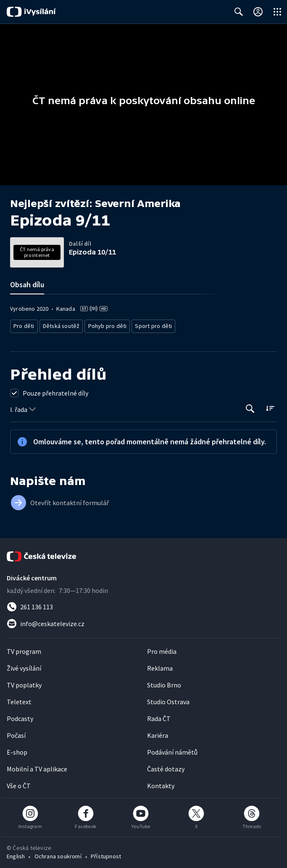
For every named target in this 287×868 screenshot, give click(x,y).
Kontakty (161, 783)
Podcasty (20, 716)
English (16, 854)
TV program (24, 649)
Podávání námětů (172, 750)
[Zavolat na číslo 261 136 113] (143, 604)
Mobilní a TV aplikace (37, 766)
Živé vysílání (24, 666)
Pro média (162, 649)
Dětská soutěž (59, 325)
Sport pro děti (145, 325)
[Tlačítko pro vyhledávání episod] (250, 406)
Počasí (16, 733)
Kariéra (158, 733)
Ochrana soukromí (58, 854)
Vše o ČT (19, 783)
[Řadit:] (270, 405)
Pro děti (23, 325)
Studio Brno (164, 682)
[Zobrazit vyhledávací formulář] (239, 12)
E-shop (17, 750)
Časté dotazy (166, 766)
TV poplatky (24, 682)
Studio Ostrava (168, 699)
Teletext (19, 699)
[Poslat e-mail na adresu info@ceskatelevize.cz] (143, 621)
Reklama (160, 666)
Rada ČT (159, 716)
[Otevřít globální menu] (277, 12)
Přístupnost (106, 854)
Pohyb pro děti (102, 325)
